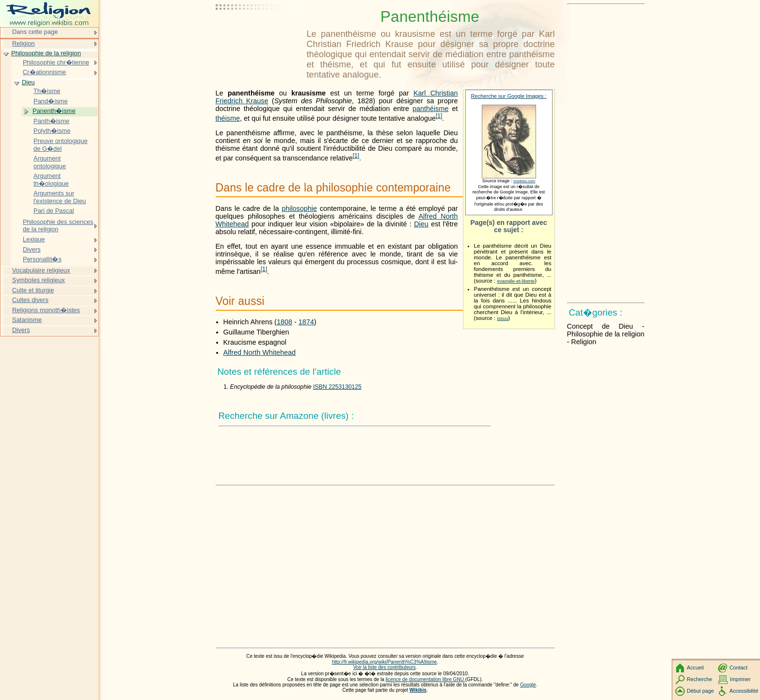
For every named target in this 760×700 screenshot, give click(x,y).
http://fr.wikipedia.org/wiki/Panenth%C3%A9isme (385, 662)
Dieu (421, 224)
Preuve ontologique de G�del (61, 145)
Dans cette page (35, 32)
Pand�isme (51, 101)
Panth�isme (51, 121)
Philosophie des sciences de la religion (58, 226)
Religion (24, 43)
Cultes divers (30, 300)
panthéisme (430, 109)
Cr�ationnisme (44, 72)
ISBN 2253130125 (337, 387)
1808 (285, 322)
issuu (503, 318)
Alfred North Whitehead (260, 352)
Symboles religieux (39, 280)
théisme (228, 118)
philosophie (299, 208)
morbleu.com (524, 181)
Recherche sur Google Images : (509, 96)
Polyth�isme (52, 131)
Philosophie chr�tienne (56, 62)
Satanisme (27, 320)
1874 (306, 322)
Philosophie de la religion (46, 53)
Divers (32, 249)
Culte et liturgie (33, 290)
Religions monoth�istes (46, 310)
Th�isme (47, 91)
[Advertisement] (259, 32)
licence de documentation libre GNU (426, 679)
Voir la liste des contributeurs (385, 667)
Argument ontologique (50, 162)
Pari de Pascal (54, 211)
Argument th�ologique (51, 180)
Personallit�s (42, 259)
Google (528, 685)
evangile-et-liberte (516, 281)
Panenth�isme (54, 111)
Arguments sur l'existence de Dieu (60, 197)
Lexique (34, 239)
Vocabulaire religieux (41, 270)
